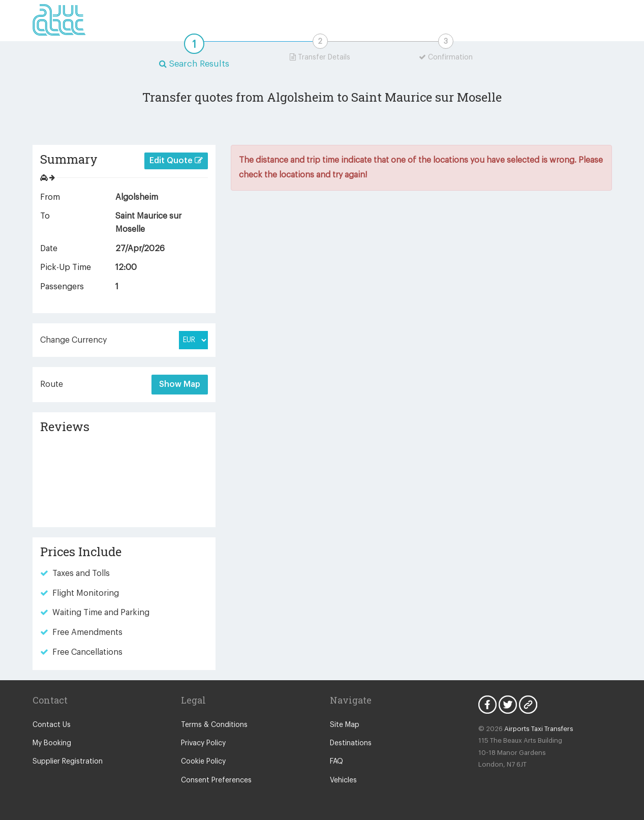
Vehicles (343, 780)
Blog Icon (528, 705)
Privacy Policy (203, 743)
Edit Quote (176, 160)
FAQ (336, 762)
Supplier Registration (68, 762)
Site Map (345, 725)
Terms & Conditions (214, 725)
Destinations (351, 743)
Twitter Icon (508, 705)
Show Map (180, 384)
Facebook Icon (487, 705)
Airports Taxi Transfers (539, 729)
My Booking (52, 743)
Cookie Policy (203, 762)
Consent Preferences (216, 780)
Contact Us (52, 725)
